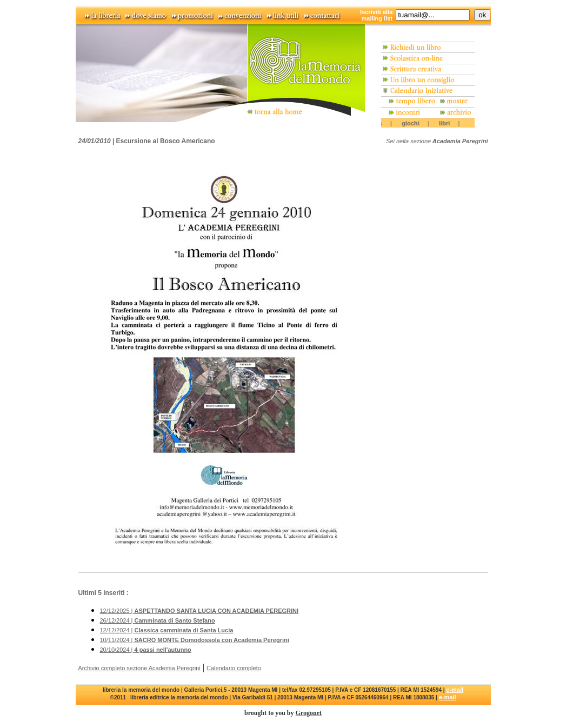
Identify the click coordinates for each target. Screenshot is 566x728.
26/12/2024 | (158, 620)
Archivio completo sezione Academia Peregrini (139, 668)
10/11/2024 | (195, 640)
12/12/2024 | (167, 630)
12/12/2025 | (199, 611)
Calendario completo (234, 668)
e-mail (455, 690)
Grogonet (309, 713)
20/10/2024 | (146, 650)
